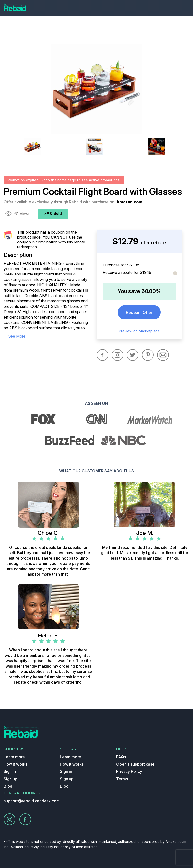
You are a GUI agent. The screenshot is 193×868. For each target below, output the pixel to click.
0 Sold (53, 214)
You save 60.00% (139, 291)
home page (67, 180)
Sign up (11, 779)
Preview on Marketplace (139, 331)
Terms (122, 779)
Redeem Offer (139, 312)
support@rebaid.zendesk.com (32, 801)
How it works (16, 764)
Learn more (14, 757)
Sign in (10, 772)
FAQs (121, 757)
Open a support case (135, 764)
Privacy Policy (129, 772)
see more (17, 336)
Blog (8, 786)
